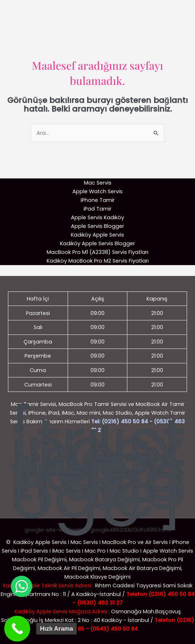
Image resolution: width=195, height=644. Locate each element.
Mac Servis (98, 183)
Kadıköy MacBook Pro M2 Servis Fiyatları (98, 261)
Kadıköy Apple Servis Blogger (97, 243)
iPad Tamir (97, 209)
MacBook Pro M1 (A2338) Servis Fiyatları (97, 252)
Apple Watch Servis (97, 191)
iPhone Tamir (98, 200)
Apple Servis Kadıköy (97, 217)
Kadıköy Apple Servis (97, 235)
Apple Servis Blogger (97, 226)
